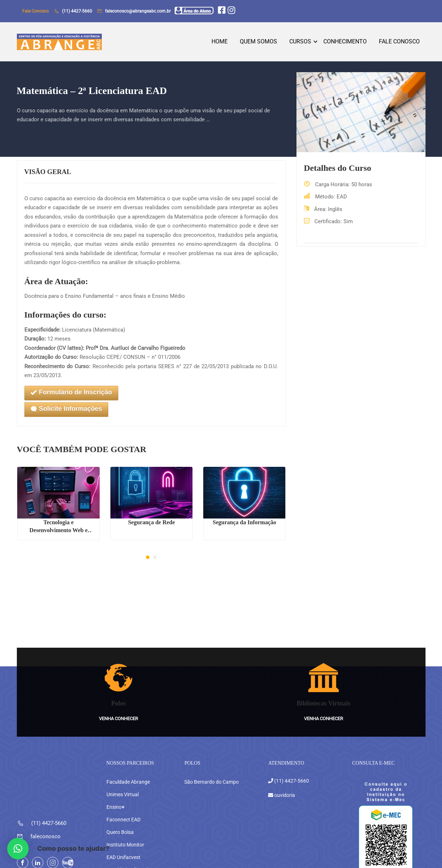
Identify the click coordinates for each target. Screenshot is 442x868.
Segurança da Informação (244, 524)
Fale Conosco (399, 43)
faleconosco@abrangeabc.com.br (138, 11)
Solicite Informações (66, 411)
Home (220, 43)
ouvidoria (284, 782)
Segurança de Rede (151, 524)
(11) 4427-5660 (77, 11)
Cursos (300, 43)
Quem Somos (258, 43)
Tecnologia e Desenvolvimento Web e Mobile (58, 529)
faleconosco (46, 824)
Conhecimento (345, 43)
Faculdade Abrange (128, 769)
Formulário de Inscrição (71, 395)
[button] (148, 559)
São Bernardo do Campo (212, 769)
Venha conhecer (118, 705)
